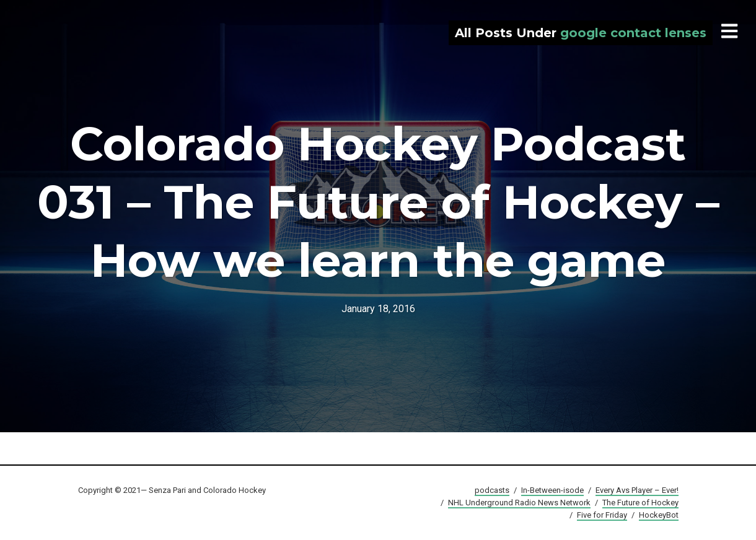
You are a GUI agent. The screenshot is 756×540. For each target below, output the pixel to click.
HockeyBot (659, 515)
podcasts (492, 490)
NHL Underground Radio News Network (519, 503)
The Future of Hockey (640, 503)
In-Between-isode (552, 490)
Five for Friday (602, 515)
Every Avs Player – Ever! (637, 490)
